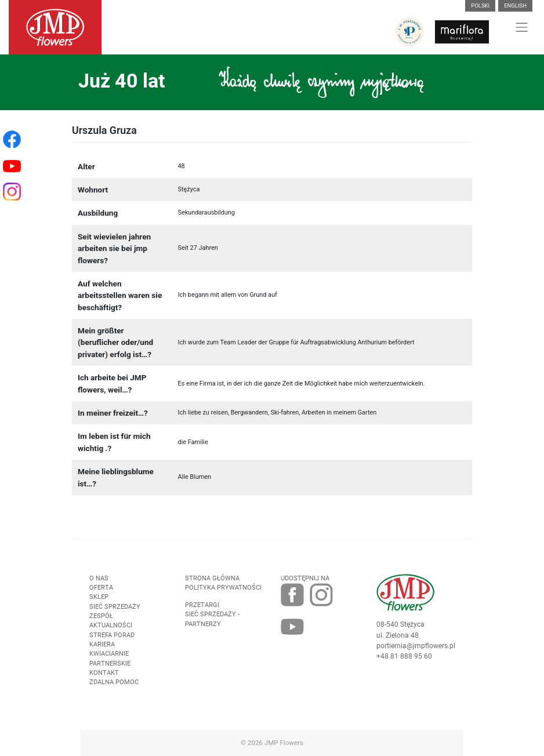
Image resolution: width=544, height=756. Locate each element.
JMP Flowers (284, 743)
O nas (99, 584)
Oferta (101, 593)
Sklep (99, 603)
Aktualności (111, 631)
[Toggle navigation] (522, 27)
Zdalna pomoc (114, 688)
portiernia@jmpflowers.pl (416, 652)
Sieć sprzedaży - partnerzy (212, 625)
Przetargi (202, 611)
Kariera (102, 650)
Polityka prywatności (223, 593)
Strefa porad (112, 641)
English (515, 6)
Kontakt (104, 679)
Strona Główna (212, 584)
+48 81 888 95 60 (404, 662)
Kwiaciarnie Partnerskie (110, 664)
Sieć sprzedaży (115, 613)
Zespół (101, 622)
